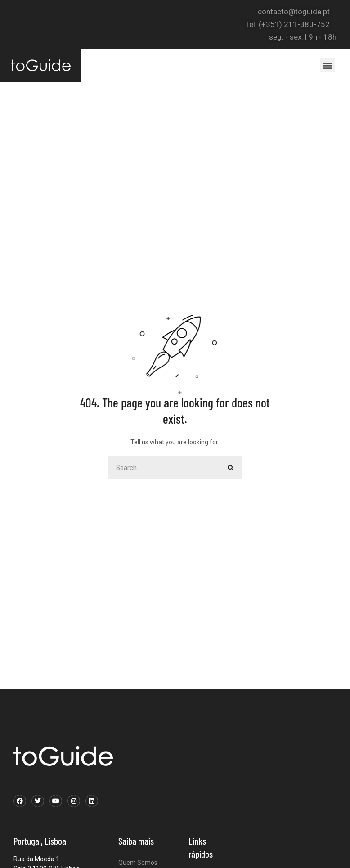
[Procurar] (231, 468)
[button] (328, 65)
